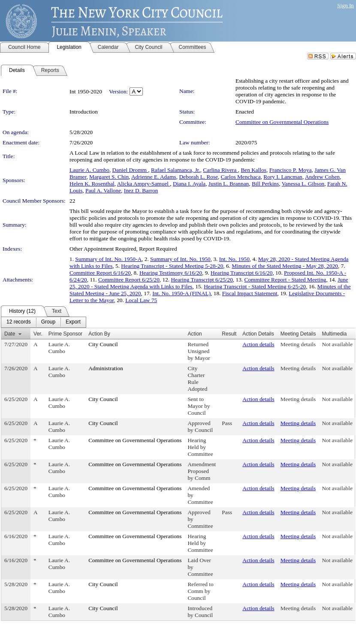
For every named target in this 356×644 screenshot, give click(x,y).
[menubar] (44, 322)
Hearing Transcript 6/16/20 (241, 273)
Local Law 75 (141, 300)
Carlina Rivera (220, 170)
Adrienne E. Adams (154, 177)
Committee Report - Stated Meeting (285, 280)
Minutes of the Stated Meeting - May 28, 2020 (285, 266)
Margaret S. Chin (109, 177)
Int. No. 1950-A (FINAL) (181, 293)
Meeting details (298, 344)
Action (195, 334)
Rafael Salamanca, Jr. (176, 170)
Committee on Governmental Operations (282, 122)
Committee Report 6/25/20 (129, 280)
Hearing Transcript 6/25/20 (202, 280)
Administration (106, 368)
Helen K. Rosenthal (92, 184)
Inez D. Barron (141, 190)
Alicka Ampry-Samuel (144, 184)
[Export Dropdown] (73, 322)
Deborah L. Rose (198, 177)
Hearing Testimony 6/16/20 (171, 273)
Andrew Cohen (322, 177)
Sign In (345, 5)
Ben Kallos (253, 170)
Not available (337, 344)
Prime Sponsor (65, 334)
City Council (103, 344)
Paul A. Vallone (103, 190)
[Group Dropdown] (48, 322)
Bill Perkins (265, 184)
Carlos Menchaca (241, 177)
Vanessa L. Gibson (303, 184)
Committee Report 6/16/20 (100, 273)
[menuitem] (19, 322)
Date (10, 334)
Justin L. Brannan (229, 184)
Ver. (38, 334)
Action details (258, 344)
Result (229, 334)
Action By (99, 334)
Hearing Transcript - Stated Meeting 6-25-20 (255, 286)
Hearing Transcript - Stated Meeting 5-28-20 (172, 266)
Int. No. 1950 (234, 259)
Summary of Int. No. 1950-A (108, 259)
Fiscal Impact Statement (250, 293)
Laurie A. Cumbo (89, 170)
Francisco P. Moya (291, 170)
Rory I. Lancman (283, 177)
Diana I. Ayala (189, 184)
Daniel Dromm (130, 170)
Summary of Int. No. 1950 (180, 259)
